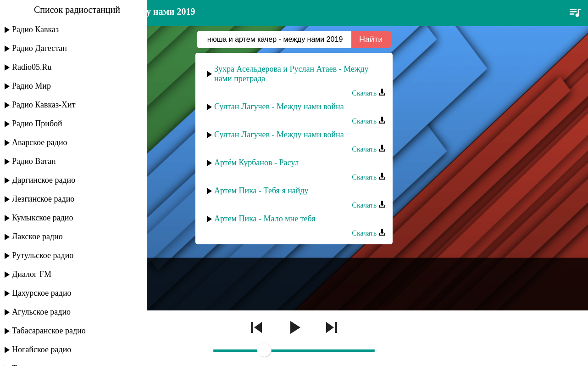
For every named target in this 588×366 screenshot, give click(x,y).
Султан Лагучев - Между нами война (279, 107)
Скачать (369, 93)
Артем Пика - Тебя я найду (261, 191)
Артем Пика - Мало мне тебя (265, 219)
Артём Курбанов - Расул (256, 163)
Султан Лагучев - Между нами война (279, 135)
